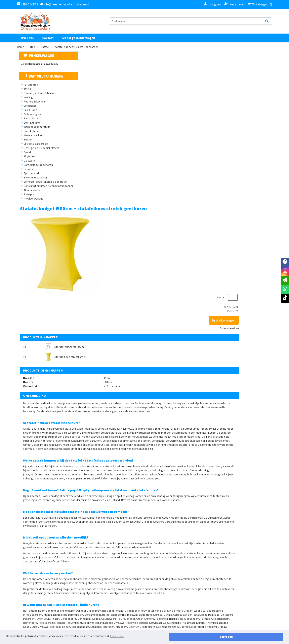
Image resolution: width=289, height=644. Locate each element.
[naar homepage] (34, 24)
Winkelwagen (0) (260, 4)
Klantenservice (201, 604)
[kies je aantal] (264, 516)
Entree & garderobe (34, 149)
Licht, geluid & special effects (40, 153)
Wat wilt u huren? (42, 82)
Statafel (45, 52)
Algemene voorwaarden (165, 604)
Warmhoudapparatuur (35, 132)
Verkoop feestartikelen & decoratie (44, 187)
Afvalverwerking (32, 204)
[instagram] (246, 610)
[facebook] (237, 610)
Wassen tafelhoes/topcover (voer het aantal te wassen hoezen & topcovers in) (171, 505)
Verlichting (29, 111)
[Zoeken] (267, 24)
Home (21, 52)
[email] (285, 280)
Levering (154, 618)
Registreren (234, 4)
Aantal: (251, 69)
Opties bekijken (259, 100)
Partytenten (29, 90)
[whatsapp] (285, 289)
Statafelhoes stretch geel (213, 163)
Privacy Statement (161, 611)
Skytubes (28, 162)
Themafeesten (31, 196)
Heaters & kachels (33, 107)
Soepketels (29, 136)
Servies (27, 174)
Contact (48, 43)
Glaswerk (28, 166)
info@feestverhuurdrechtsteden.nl (66, 4)
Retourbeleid (157, 625)
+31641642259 (28, 4)
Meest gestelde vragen (79, 43)
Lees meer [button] (117, 637)
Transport (28, 200)
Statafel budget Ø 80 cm (119, 163)
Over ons (27, 43)
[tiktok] (255, 610)
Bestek (27, 145)
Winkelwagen (40, 61)
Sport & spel (30, 179)
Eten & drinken (31, 128)
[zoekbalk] (237, 24)
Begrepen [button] (269, 637)
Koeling (27, 103)
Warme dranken (32, 141)
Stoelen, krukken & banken (38, 98)
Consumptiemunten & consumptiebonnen (47, 191)
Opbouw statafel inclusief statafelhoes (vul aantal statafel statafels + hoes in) (174, 543)
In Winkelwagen (254, 92)
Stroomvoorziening (34, 183)
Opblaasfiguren (32, 120)
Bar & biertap (30, 124)
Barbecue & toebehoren (37, 170)
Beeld (26, 158)
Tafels (32, 52)
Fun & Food (29, 115)
